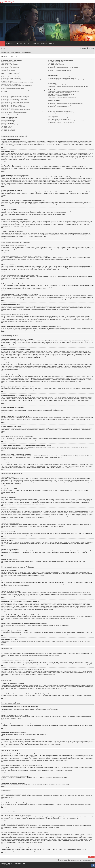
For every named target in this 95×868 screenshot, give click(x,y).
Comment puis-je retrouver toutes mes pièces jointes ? (61, 113)
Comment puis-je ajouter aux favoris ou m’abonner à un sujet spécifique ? (66, 104)
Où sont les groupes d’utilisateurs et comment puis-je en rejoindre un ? (65, 66)
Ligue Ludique (3, 865)
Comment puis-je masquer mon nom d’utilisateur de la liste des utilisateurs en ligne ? (21, 80)
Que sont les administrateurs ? (56, 62)
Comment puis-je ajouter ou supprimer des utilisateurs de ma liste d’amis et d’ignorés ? (69, 86)
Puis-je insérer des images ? (8, 123)
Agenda (44, 43)
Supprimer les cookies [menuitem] (75, 860)
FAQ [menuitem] (4, 48)
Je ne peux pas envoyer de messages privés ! (59, 77)
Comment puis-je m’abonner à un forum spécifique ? (61, 105)
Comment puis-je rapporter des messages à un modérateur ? (16, 110)
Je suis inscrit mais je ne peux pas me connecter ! (13, 66)
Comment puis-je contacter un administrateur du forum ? (62, 122)
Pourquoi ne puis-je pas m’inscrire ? (10, 65)
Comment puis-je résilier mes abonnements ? (59, 106)
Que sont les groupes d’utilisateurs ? (57, 65)
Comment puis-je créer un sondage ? (10, 101)
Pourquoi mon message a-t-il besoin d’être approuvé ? (14, 112)
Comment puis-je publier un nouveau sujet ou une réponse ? (15, 96)
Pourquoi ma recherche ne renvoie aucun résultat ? (60, 93)
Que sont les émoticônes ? (8, 122)
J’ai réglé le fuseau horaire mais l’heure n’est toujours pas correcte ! (17, 83)
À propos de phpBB (67, 819)
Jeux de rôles (22, 43)
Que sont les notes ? (6, 128)
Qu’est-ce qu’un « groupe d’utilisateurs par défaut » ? (61, 70)
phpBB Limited (42, 817)
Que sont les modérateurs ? (55, 63)
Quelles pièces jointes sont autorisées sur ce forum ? (61, 111)
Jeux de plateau (33, 43)
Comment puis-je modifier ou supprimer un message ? (14, 98)
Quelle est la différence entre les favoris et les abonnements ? (63, 102)
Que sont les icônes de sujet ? (8, 131)
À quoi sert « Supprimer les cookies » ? (10, 73)
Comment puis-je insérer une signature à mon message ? (15, 99)
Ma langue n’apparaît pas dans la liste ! (10, 84)
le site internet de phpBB (33, 289)
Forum (51, 43)
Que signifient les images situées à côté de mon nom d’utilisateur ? (17, 86)
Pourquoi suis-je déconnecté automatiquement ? (13, 72)
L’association (11, 43)
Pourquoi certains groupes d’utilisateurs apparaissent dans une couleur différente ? (68, 69)
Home (3, 44)
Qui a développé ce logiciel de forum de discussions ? (61, 118)
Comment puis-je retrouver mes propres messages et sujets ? (63, 97)
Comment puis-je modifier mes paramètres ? (12, 78)
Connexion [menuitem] (91, 48)
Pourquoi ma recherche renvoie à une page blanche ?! (61, 94)
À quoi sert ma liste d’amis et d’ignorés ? (58, 85)
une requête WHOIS (52, 836)
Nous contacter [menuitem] (63, 860)
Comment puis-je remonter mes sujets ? (11, 114)
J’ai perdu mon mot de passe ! (8, 70)
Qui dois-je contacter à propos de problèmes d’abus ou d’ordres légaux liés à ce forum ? (69, 121)
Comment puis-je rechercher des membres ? (59, 96)
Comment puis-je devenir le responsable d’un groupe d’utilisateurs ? (64, 67)
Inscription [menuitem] (84, 48)
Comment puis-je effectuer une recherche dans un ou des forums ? (64, 91)
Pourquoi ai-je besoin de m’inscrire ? (10, 62)
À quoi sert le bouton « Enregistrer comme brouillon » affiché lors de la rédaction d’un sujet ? (23, 111)
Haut (4, 148)
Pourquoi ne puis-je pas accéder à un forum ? (12, 105)
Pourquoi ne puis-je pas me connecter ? (11, 67)
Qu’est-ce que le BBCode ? (8, 119)
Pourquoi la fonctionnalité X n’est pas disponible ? (60, 119)
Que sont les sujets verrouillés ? (9, 129)
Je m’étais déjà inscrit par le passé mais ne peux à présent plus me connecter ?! (20, 69)
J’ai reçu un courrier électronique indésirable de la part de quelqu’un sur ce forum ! (67, 80)
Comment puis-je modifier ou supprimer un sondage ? (14, 104)
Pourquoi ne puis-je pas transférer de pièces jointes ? (14, 107)
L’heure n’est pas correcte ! (8, 81)
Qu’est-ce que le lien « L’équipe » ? (57, 72)
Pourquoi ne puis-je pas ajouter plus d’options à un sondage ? (16, 102)
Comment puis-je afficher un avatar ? (10, 87)
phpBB (8, 863)
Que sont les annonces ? (7, 126)
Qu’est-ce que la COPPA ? (8, 63)
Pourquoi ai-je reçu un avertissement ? (10, 108)
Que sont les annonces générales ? (10, 125)
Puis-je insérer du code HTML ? (9, 120)
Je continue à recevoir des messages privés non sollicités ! (62, 78)
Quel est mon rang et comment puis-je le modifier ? (13, 88)
